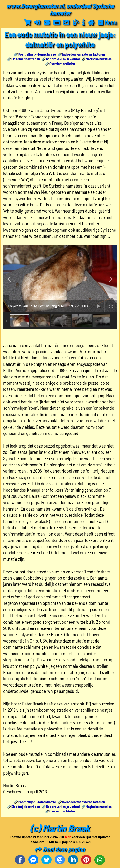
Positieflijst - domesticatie (37, 54)
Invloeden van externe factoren (83, 54)
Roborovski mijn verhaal (63, 59)
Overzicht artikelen (62, 64)
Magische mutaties (99, 59)
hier (68, 837)
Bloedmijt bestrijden (26, 59)
